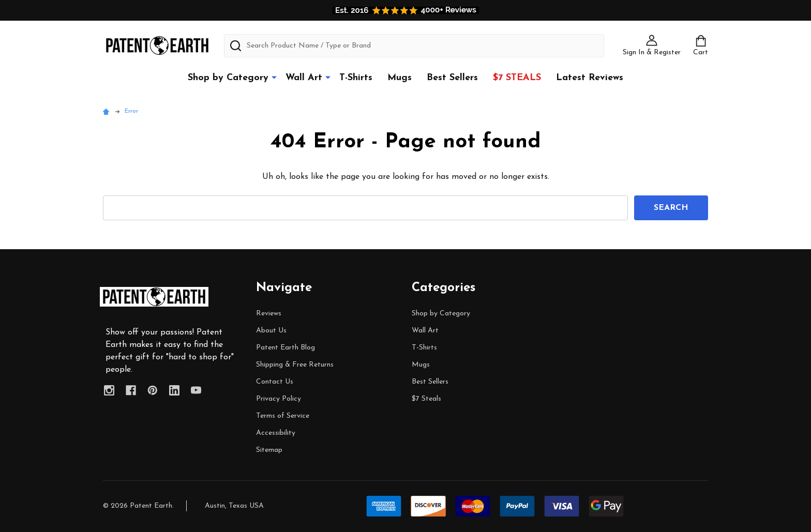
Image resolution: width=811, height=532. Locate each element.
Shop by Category (228, 78)
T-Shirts (356, 78)
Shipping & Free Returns (295, 365)
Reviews (269, 314)
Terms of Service (283, 416)
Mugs (400, 78)
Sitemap (269, 450)
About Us (271, 331)
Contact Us (275, 382)
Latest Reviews (590, 78)
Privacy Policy (279, 399)
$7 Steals (517, 78)
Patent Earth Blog (286, 348)
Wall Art (304, 78)
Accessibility (276, 433)
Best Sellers (452, 78)
